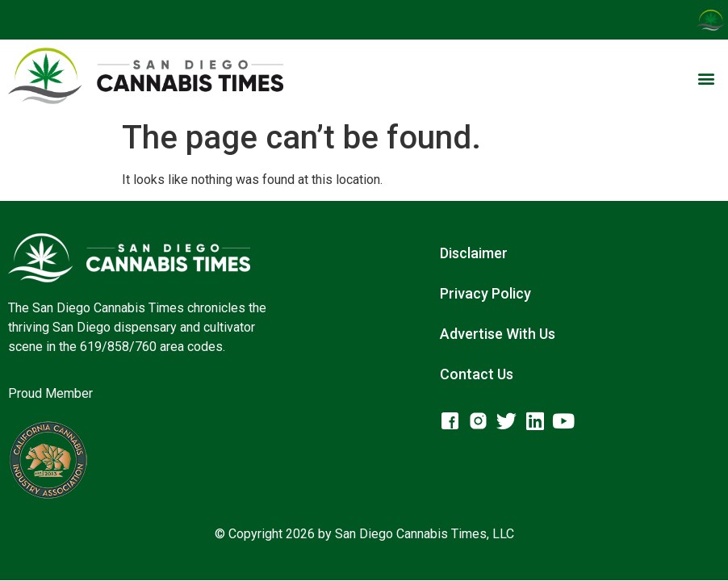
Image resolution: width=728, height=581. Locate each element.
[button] (707, 79)
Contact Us (477, 374)
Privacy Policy (485, 293)
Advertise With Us (498, 334)
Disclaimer (474, 253)
